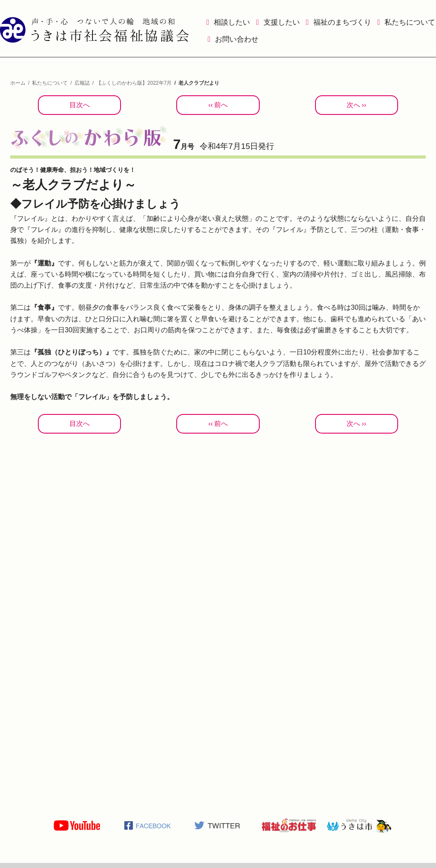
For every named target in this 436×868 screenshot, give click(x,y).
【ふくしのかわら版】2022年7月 (134, 83)
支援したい (282, 22)
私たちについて (410, 22)
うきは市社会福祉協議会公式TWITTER (218, 825)
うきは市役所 (359, 825)
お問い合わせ (237, 39)
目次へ (80, 105)
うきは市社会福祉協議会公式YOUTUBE (77, 825)
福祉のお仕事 (289, 825)
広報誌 (82, 83)
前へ (221, 105)
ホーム (18, 83)
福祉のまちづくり (342, 22)
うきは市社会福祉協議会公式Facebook (147, 825)
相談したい (232, 22)
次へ (353, 105)
